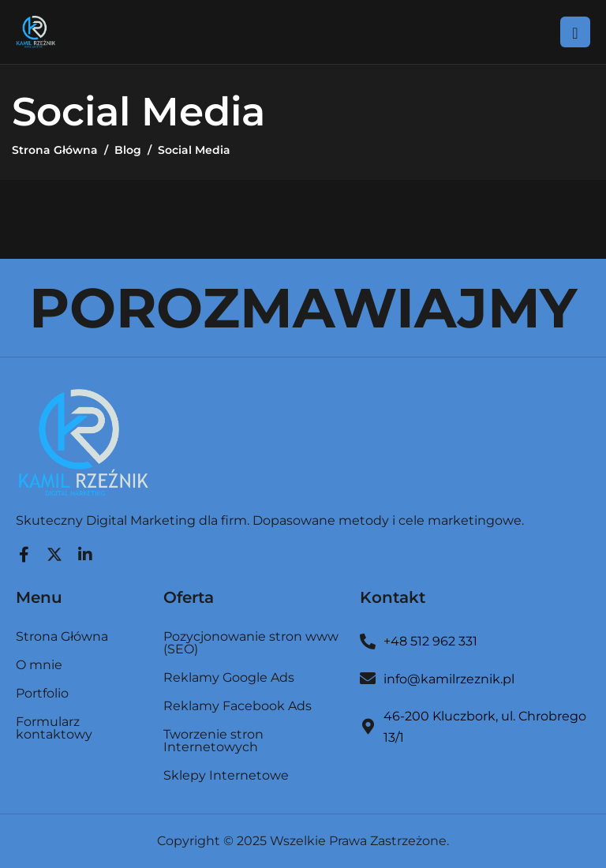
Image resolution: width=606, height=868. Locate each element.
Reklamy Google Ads (229, 678)
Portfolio (42, 694)
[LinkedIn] (85, 551)
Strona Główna (62, 637)
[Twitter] (54, 551)
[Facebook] (24, 551)
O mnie (39, 666)
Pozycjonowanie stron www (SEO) (251, 644)
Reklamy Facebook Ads (238, 707)
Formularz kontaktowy (54, 728)
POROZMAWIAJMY (303, 308)
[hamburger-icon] (575, 32)
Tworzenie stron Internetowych (213, 741)
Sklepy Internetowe (226, 776)
